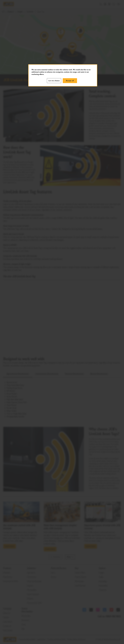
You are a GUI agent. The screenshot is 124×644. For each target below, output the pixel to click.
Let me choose (54, 81)
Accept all (70, 81)
